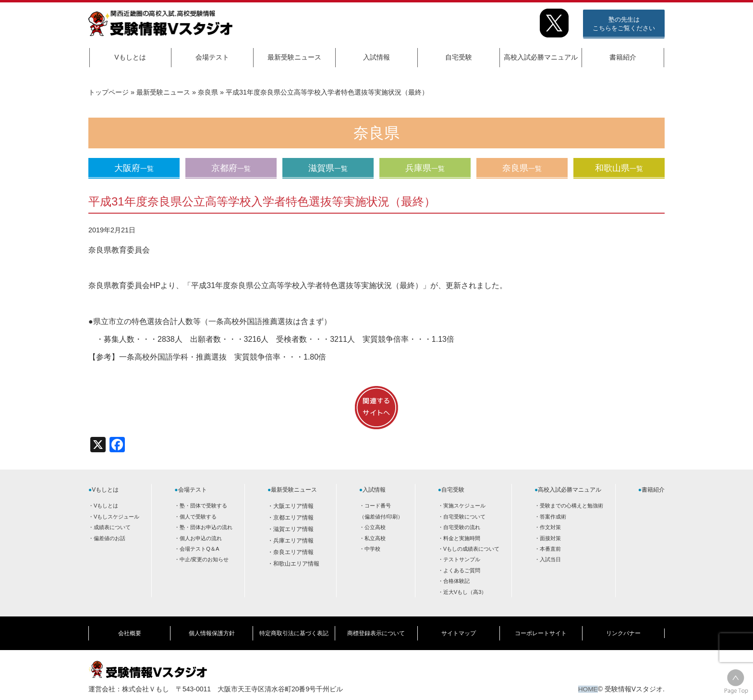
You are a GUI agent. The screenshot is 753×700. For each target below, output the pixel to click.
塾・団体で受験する (203, 506)
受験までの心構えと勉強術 (571, 506)
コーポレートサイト (541, 631)
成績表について (112, 527)
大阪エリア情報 (293, 506)
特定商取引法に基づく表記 (294, 631)
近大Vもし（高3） (465, 591)
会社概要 (130, 631)
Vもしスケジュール (116, 517)
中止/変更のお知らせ (204, 559)
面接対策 (550, 538)
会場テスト (212, 57)
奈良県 (208, 92)
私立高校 (375, 538)
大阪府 (134, 168)
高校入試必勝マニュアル (541, 57)
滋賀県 (328, 168)
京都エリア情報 (293, 518)
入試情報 (376, 57)
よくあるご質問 (462, 570)
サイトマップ (459, 631)
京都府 (231, 168)
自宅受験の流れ (462, 527)
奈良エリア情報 (293, 552)
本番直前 (550, 549)
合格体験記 (456, 581)
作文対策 (550, 527)
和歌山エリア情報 (296, 564)
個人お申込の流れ (201, 538)
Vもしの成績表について (471, 549)
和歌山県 (619, 168)
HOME (588, 684)
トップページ (109, 92)
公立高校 (375, 527)
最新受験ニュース (294, 57)
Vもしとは (130, 57)
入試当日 (550, 559)
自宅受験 (459, 57)
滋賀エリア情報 (293, 529)
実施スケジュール (464, 506)
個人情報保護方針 (212, 631)
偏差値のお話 (109, 538)
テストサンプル (462, 559)
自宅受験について (464, 517)
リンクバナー (623, 631)
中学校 (372, 549)
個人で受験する (198, 517)
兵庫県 (425, 168)
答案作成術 (553, 517)
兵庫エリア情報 (293, 541)
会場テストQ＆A (199, 549)
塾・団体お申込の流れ (206, 527)
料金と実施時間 (462, 538)
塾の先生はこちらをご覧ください (624, 24)
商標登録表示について (376, 631)
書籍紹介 (623, 57)
